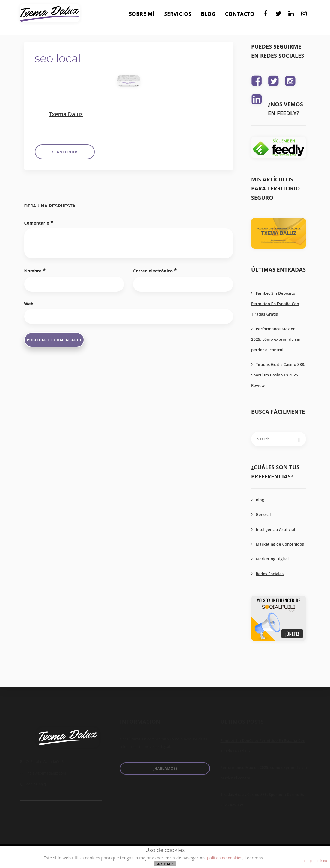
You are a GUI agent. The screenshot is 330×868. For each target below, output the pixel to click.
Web (29, 304)
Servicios (178, 12)
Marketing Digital (272, 559)
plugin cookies (315, 861)
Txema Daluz (66, 114)
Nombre (35, 270)
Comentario (39, 222)
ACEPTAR (165, 864)
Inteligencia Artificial (275, 529)
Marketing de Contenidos (280, 544)
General (263, 514)
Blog (208, 12)
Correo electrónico (155, 270)
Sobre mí (142, 12)
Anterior (67, 152)
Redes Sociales (270, 574)
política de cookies (225, 858)
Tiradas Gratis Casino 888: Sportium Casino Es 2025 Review (278, 375)
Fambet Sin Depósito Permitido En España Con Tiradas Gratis (275, 304)
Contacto (240, 12)
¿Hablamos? (165, 768)
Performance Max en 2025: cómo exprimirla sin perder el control (276, 339)
